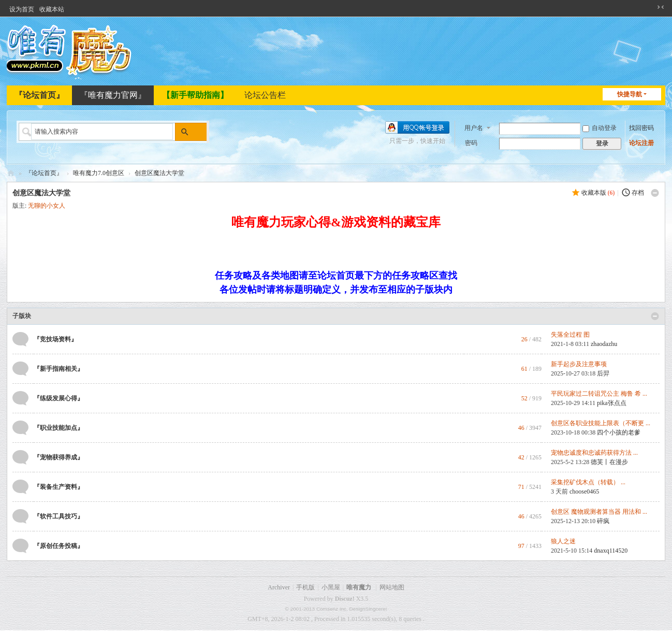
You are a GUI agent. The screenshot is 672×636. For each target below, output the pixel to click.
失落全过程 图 (570, 335)
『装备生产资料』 (59, 487)
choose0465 (584, 492)
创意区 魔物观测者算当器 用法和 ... (599, 512)
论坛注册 (641, 142)
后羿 (603, 373)
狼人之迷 (563, 541)
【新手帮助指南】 (195, 95)
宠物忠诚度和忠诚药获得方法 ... (594, 453)
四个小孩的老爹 (619, 432)
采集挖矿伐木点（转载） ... (588, 482)
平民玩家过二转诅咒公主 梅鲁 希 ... (599, 394)
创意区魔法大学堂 (159, 173)
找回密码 (641, 127)
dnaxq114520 (611, 551)
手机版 (305, 587)
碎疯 (603, 521)
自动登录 (600, 127)
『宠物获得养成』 (59, 457)
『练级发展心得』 (59, 398)
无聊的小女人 (47, 206)
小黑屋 (331, 587)
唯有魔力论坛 (11, 173)
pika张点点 (612, 403)
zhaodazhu (604, 344)
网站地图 (392, 587)
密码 (471, 142)
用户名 (474, 127)
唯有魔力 (359, 587)
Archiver (279, 587)
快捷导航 (630, 94)
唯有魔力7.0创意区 (99, 173)
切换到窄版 (661, 7)
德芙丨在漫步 (609, 462)
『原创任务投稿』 (59, 546)
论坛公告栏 (265, 95)
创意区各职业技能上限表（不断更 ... (601, 423)
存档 (638, 193)
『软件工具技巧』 (59, 516)
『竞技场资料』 (55, 339)
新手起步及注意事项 (579, 364)
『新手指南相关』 (59, 369)
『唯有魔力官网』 (113, 95)
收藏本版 (598, 193)
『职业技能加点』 (59, 428)
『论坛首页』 (39, 95)
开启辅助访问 (651, 7)
